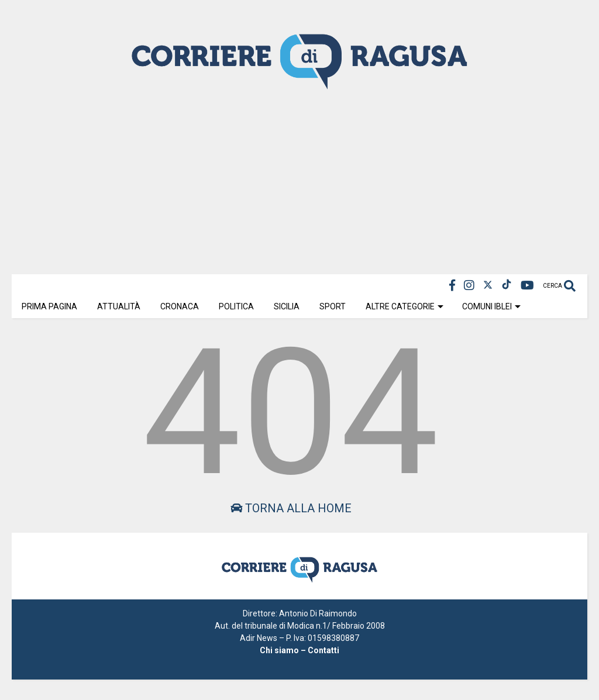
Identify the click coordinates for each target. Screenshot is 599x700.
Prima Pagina (49, 306)
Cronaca (180, 306)
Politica (236, 306)
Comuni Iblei (491, 306)
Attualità (119, 306)
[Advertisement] (299, 181)
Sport (333, 306)
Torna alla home (291, 508)
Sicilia (287, 306)
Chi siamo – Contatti (299, 650)
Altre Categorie (405, 306)
